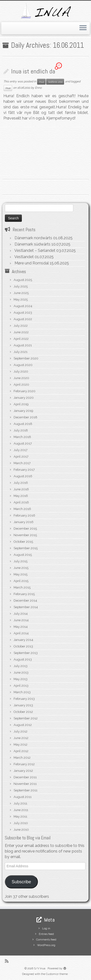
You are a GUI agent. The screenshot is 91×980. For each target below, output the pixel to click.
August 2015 (23, 555)
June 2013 (21, 673)
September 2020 (26, 358)
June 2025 (21, 293)
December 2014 (25, 601)
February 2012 (24, 764)
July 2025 (21, 286)
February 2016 (24, 515)
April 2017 (21, 457)
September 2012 (26, 718)
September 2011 (25, 790)
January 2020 (24, 398)
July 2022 (21, 326)
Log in (46, 928)
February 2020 (25, 391)
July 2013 (21, 666)
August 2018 (23, 424)
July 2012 (21, 731)
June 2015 (21, 568)
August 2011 (23, 797)
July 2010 (21, 823)
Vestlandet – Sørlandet (35, 251)
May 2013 (21, 679)
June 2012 (21, 738)
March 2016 (22, 509)
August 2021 (23, 345)
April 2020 (21, 385)
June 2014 (21, 620)
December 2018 (25, 417)
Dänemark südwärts (33, 244)
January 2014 (23, 640)
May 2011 (20, 817)
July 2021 (21, 352)
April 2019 (21, 404)
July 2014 (21, 614)
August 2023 (23, 313)
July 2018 (21, 430)
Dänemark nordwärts (33, 238)
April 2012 (21, 751)
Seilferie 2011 (55, 82)
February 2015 (24, 594)
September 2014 (26, 607)
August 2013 (23, 659)
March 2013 (22, 692)
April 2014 (21, 633)
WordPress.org (46, 945)
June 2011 (21, 810)
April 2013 (21, 686)
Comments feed (46, 940)
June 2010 (21, 830)
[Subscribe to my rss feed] (8, 961)
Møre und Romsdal (32, 263)
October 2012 (23, 712)
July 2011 (20, 803)
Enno (38, 88)
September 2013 (26, 653)
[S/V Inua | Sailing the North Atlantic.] (45, 11)
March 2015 (22, 587)
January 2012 (23, 771)
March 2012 (22, 758)
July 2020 (21, 371)
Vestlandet (24, 257)
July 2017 (21, 450)
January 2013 (23, 705)
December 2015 (25, 529)
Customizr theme (57, 974)
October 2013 (23, 646)
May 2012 (21, 745)
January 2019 (23, 411)
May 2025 (21, 299)
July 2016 (21, 483)
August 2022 (23, 319)
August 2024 (23, 306)
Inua (41, 82)
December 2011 (25, 777)
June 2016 (21, 489)
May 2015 (21, 574)
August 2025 (23, 280)
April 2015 (21, 581)
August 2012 (23, 725)
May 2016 (21, 496)
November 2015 (25, 535)
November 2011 (25, 784)
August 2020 (23, 365)
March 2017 (22, 463)
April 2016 (21, 502)
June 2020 (21, 378)
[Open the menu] (83, 28)
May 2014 (21, 627)
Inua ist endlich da (33, 71)
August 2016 (23, 476)
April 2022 (21, 339)
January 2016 (24, 522)
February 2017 (24, 470)
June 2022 (21, 332)
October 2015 (23, 542)
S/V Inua (40, 968)
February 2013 (24, 699)
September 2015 (26, 548)
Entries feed (46, 934)
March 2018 (22, 437)
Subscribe (21, 882)
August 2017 (23, 443)
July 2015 (21, 561)
